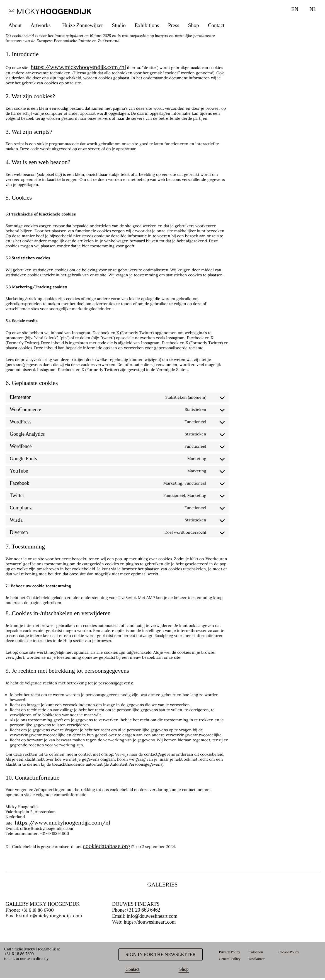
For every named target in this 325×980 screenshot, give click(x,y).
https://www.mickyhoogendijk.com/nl (78, 67)
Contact (216, 25)
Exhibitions (147, 25)
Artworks (41, 25)
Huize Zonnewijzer (83, 25)
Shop (194, 25)
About (15, 25)
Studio (119, 25)
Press (174, 25)
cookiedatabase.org (106, 846)
